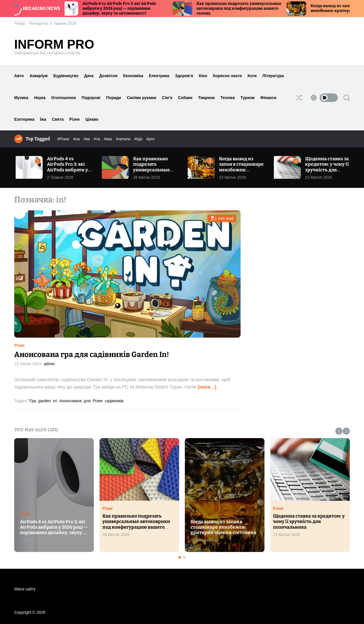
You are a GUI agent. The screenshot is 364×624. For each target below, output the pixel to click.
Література (273, 76)
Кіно (203, 76)
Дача (89, 76)
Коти (252, 76)
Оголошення (64, 98)
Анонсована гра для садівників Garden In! (92, 355)
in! (55, 401)
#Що (139, 139)
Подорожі (91, 98)
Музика (21, 98)
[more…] (207, 387)
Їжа (43, 119)
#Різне (64, 139)
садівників (114, 401)
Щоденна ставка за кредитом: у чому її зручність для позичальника (327, 167)
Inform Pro (54, 44)
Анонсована (71, 401)
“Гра (32, 401)
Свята (58, 119)
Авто (19, 76)
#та (98, 139)
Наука (40, 98)
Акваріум (39, 76)
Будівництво (66, 76)
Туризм (248, 98)
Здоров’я (184, 76)
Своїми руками (142, 98)
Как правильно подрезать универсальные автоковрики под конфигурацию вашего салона (245, 8)
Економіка (133, 76)
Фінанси (268, 98)
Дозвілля (108, 76)
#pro (150, 139)
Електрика (159, 76)
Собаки (185, 98)
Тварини (206, 98)
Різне (75, 119)
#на (77, 139)
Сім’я (167, 98)
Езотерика (24, 119)
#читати (124, 139)
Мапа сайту (25, 589)
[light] (323, 98)
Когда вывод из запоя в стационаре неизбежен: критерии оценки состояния (241, 170)
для (87, 401)
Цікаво (92, 119)
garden (45, 401)
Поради (113, 98)
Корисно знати (227, 76)
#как (108, 139)
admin (49, 364)
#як (87, 139)
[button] (339, 431)
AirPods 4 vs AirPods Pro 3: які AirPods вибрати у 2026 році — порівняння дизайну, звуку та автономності (126, 8)
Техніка (227, 98)
